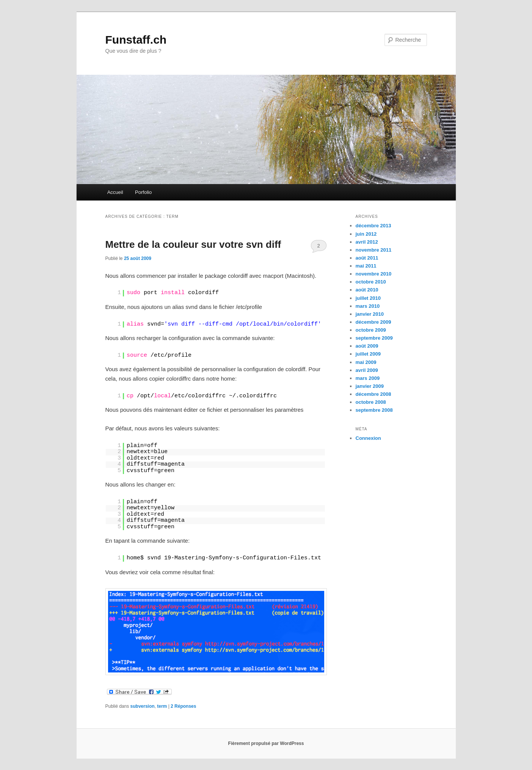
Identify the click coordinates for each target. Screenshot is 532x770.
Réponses (183, 706)
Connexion (368, 438)
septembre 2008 (374, 410)
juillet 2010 (368, 298)
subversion (143, 706)
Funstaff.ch (136, 40)
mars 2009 (368, 378)
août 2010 (367, 290)
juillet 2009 (368, 354)
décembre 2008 (373, 394)
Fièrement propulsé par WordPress (266, 743)
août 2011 (367, 258)
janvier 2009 (370, 386)
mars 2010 (368, 306)
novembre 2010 (374, 274)
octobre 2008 (371, 402)
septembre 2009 (374, 338)
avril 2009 (367, 370)
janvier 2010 (370, 314)
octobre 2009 (371, 330)
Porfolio (143, 192)
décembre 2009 (373, 322)
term (162, 706)
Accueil (115, 192)
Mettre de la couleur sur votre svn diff (193, 244)
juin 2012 (366, 234)
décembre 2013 (373, 226)
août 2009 (367, 346)
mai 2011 (366, 266)
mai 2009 (366, 362)
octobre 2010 (371, 282)
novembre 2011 (374, 250)
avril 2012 (367, 242)
